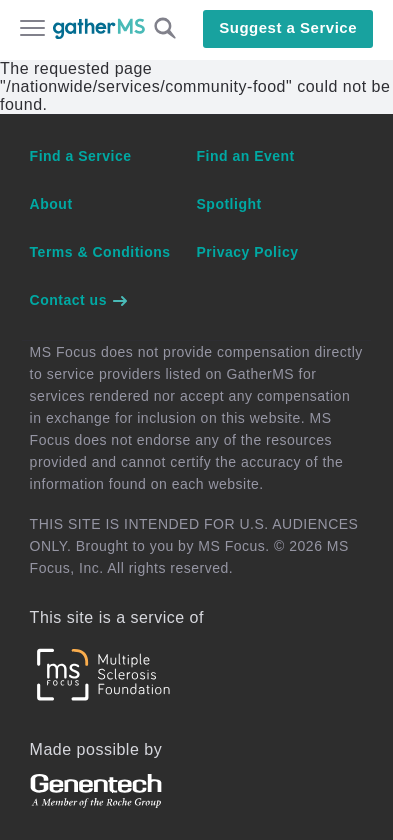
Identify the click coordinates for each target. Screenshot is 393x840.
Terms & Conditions (100, 252)
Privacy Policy (248, 252)
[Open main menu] (32, 30)
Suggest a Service (288, 27)
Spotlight (229, 204)
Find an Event (246, 156)
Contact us (80, 300)
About (51, 204)
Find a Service (81, 156)
